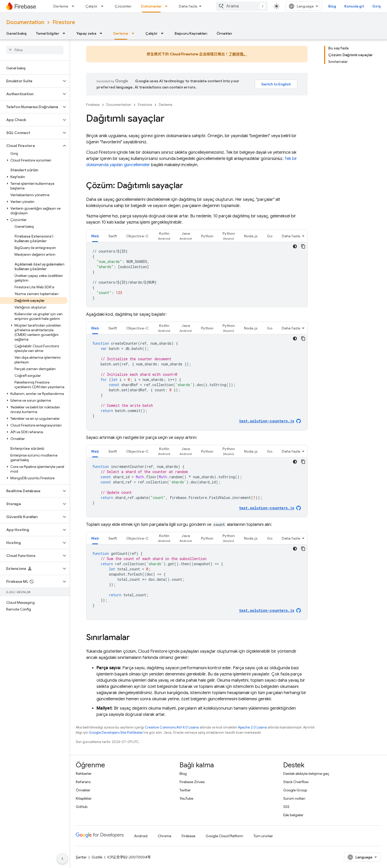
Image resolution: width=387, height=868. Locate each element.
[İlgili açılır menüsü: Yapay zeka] (102, 33)
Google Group (295, 790)
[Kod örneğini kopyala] (303, 246)
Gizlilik (97, 857)
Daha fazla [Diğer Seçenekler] (291, 236)
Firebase (93, 105)
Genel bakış (16, 33)
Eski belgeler (293, 815)
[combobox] (242, 6)
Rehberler (84, 774)
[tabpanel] (197, 275)
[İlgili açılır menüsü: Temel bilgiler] (65, 33)
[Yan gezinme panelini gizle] (62, 859)
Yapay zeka (86, 33)
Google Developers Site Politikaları (116, 733)
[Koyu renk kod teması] (295, 246)
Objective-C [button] (137, 236)
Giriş (377, 6)
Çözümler (123, 6)
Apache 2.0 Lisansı (252, 727)
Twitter (185, 790)
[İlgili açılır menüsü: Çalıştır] (104, 6)
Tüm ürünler (263, 836)
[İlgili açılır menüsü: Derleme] (75, 6)
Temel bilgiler (48, 33)
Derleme (61, 6)
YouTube (186, 798)
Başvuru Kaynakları (191, 33)
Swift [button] (113, 236)
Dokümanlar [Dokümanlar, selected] (151, 6)
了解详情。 (238, 54)
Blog (332, 6)
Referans (83, 782)
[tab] (95, 236)
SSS (286, 807)
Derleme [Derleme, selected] (121, 33)
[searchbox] (35, 50)
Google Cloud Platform (224, 836)
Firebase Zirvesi (192, 782)
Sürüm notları (294, 798)
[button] (31, 81)
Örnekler (224, 33)
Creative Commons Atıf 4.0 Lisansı (172, 727)
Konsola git (354, 6)
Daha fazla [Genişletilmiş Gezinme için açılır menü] (188, 6)
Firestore (64, 22)
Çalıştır (91, 6)
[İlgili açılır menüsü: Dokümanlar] (168, 6)
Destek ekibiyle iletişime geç (306, 774)
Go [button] (270, 236)
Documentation (25, 22)
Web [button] (95, 236)
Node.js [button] (251, 236)
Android (141, 836)
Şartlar (81, 857)
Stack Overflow (296, 782)
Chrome (165, 836)
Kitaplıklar (84, 798)
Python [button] (207, 236)
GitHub (82, 807)
